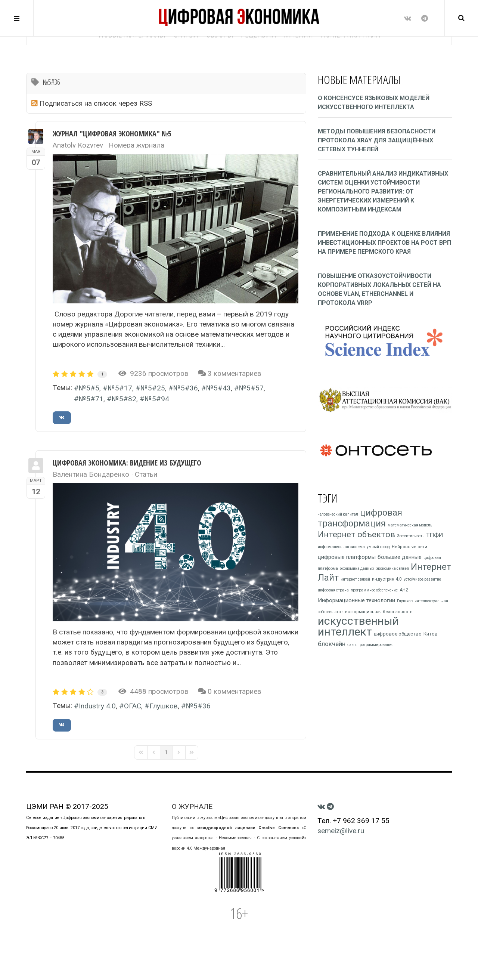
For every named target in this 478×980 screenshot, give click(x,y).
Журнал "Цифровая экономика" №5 (112, 134)
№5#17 (120, 388)
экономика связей (392, 568)
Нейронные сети (409, 547)
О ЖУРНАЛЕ (192, 806)
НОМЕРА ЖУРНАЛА (350, 56)
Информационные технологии (356, 600)
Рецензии (259, 56)
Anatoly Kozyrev (78, 145)
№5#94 (157, 399)
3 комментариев (235, 373)
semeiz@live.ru (341, 831)
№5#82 (124, 399)
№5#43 (218, 388)
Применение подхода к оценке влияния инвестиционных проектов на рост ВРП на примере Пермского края (384, 243)
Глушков (164, 706)
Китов (431, 634)
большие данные (400, 557)
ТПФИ (435, 535)
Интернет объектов (356, 534)
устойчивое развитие (422, 579)
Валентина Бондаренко (91, 474)
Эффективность (411, 536)
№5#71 (91, 399)
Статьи (186, 56)
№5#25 (153, 388)
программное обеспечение (374, 590)
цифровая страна (333, 590)
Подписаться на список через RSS (96, 103)
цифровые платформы (347, 557)
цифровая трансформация (360, 518)
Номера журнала (136, 145)
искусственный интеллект (358, 626)
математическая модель (410, 525)
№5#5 (89, 388)
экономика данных (357, 568)
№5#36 (186, 388)
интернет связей (355, 579)
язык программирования (370, 645)
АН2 (404, 590)
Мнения (298, 56)
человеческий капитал (338, 514)
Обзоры (220, 56)
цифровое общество (398, 634)
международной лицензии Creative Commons (248, 828)
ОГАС (133, 706)
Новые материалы (132, 56)
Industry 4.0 (97, 706)
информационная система (341, 547)
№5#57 (251, 388)
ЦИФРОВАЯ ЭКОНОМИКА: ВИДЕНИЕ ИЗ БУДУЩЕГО (127, 463)
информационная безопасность (379, 612)
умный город (378, 547)
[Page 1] (166, 752)
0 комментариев (235, 691)
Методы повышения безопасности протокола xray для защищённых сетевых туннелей (377, 140)
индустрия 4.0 (387, 579)
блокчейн (332, 644)
